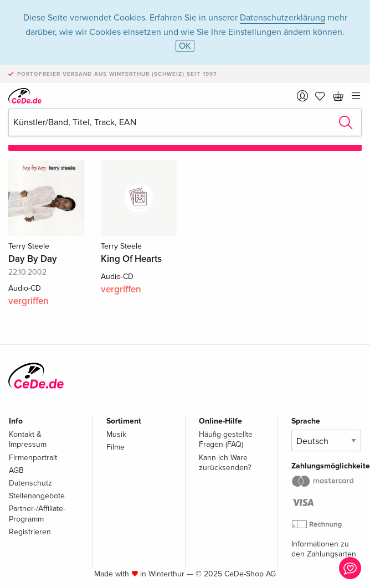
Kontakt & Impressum (28, 439)
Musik (116, 434)
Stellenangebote (37, 496)
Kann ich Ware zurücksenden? (225, 463)
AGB (16, 470)
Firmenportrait (33, 458)
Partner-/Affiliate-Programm (37, 514)
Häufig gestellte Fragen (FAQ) (226, 439)
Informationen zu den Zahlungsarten (324, 549)
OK (185, 46)
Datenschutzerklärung (282, 18)
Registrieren (30, 532)
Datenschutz (30, 483)
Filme (115, 447)
